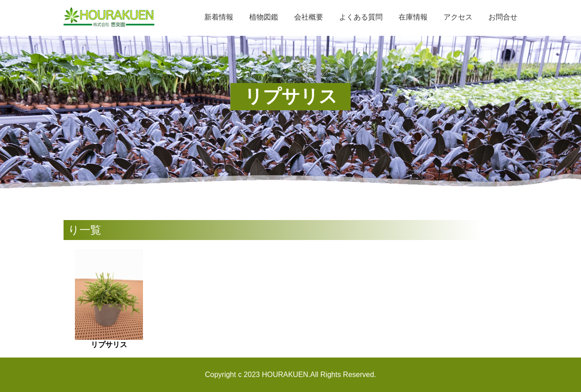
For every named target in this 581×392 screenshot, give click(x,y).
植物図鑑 (264, 17)
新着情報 (219, 17)
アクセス (458, 17)
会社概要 (309, 17)
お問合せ (503, 17)
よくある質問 (361, 17)
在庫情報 (413, 17)
